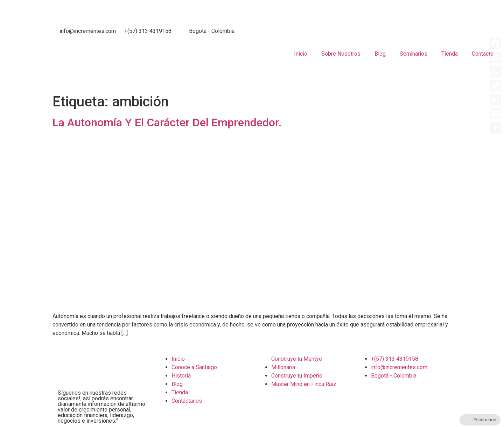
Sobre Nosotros (341, 54)
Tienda (450, 54)
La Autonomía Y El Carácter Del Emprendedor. (167, 122)
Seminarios (414, 54)
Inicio (301, 54)
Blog (380, 54)
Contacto (483, 54)
